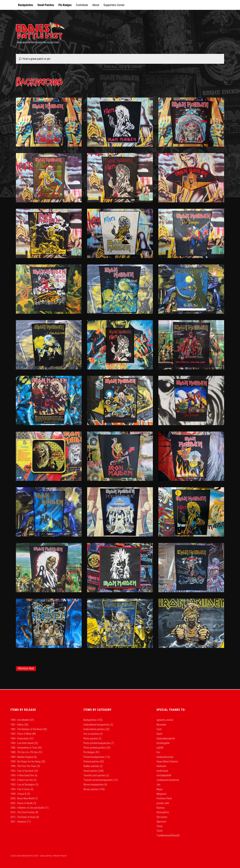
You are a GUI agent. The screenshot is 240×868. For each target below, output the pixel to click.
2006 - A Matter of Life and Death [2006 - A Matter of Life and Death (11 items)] (29, 808)
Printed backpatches (94, 757)
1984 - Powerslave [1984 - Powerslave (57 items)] (22, 739)
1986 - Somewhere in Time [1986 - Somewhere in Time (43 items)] (26, 748)
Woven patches (91, 789)
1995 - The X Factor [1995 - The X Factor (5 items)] (22, 789)
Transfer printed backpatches (98, 780)
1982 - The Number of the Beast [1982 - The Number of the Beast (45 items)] (29, 729)
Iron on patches (91, 734)
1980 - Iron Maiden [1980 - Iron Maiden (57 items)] (22, 720)
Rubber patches (91, 766)
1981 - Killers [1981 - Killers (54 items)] (19, 725)
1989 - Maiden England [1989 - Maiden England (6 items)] (24, 757)
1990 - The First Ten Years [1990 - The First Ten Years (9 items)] (25, 766)
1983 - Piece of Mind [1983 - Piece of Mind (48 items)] (23, 734)
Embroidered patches (94, 729)
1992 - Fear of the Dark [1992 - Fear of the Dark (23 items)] (24, 771)
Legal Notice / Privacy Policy (53, 856)
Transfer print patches (95, 775)
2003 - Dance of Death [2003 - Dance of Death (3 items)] (23, 803)
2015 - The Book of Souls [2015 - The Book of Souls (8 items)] (25, 817)
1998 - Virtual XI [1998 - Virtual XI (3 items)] (20, 794)
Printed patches (91, 762)
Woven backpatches (94, 785)
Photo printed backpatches (97, 743)
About (96, 5)
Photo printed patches (95, 748)
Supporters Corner (114, 5)
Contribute (82, 5)
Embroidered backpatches (97, 725)
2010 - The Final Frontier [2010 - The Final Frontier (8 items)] (24, 812)
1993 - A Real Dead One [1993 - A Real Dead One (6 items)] (24, 775)
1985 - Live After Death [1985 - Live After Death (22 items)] (24, 743)
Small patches (91, 771)
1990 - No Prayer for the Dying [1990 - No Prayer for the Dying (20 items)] (28, 762)
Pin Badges (65, 5)
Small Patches (46, 5)
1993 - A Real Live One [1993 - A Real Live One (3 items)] (23, 780)
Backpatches (26, 5)
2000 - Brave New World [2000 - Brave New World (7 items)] (24, 798)
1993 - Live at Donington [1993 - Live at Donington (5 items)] (24, 785)
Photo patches (91, 739)
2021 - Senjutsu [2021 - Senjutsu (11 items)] (21, 822)
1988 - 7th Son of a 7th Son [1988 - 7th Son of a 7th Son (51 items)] (26, 752)
